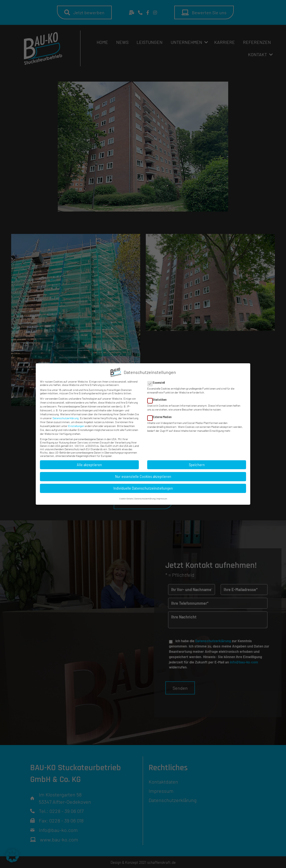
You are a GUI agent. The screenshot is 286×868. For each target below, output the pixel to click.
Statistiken (159, 399)
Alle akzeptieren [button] (89, 464)
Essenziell (158, 382)
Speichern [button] (197, 464)
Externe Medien (161, 416)
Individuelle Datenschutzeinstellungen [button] (143, 488)
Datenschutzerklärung (65, 418)
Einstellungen (76, 425)
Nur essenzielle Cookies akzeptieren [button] (143, 476)
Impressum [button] (162, 498)
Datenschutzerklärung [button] (145, 498)
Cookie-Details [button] (126, 498)
